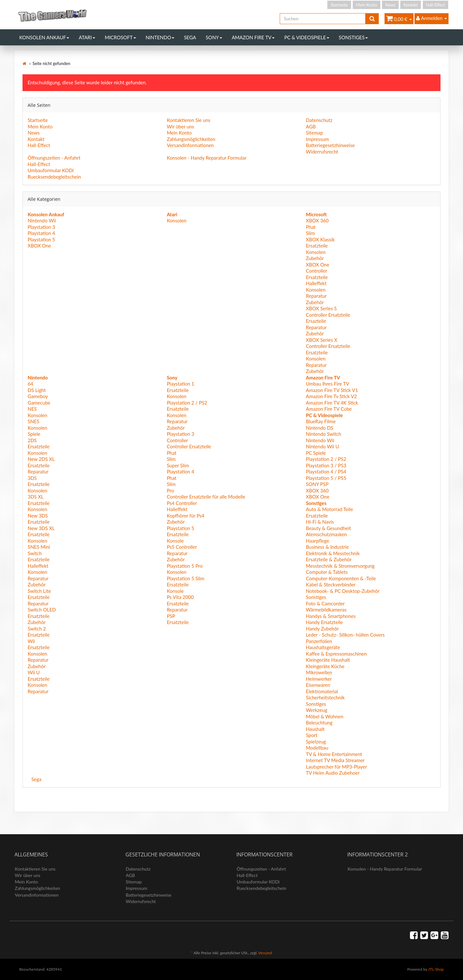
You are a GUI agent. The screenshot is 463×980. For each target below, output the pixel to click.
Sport (312, 735)
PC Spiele (316, 453)
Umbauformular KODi (51, 170)
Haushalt (315, 729)
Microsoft (120, 37)
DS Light (37, 390)
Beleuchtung (319, 723)
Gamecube (39, 403)
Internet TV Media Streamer (335, 760)
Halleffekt (316, 283)
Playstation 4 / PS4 (326, 471)
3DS (32, 478)
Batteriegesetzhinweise (330, 145)
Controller (316, 271)
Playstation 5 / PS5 (326, 478)
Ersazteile (316, 321)
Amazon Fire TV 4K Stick (332, 403)
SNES (33, 421)
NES (32, 409)
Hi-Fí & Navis (320, 522)
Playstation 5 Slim (186, 578)
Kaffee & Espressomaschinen (336, 654)
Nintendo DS (319, 428)
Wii (31, 641)
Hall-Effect (436, 5)
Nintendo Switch (323, 434)
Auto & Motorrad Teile (329, 509)
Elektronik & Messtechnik (333, 553)
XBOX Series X (322, 340)
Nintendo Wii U (322, 446)
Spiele (34, 434)
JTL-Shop (436, 969)
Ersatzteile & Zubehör (329, 559)
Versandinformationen (190, 145)
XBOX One (39, 246)
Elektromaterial (322, 691)
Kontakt (411, 5)
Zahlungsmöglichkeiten (191, 139)
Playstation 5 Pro (185, 566)
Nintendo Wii (42, 220)
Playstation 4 (41, 233)
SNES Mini (39, 547)
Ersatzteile (317, 246)
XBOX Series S (321, 308)
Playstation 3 (41, 227)
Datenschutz (319, 120)
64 (30, 384)
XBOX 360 (317, 220)
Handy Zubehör (322, 629)
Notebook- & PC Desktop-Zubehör (343, 591)
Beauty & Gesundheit (328, 528)
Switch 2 (37, 629)
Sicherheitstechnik (325, 697)
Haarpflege (317, 541)
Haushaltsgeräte (323, 647)
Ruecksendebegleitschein (54, 177)
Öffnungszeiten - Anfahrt (54, 158)
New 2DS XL (41, 459)
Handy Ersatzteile (324, 622)
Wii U (34, 672)
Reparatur (316, 296)
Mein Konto (367, 5)
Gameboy (38, 396)
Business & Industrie (327, 547)
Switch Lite (39, 591)
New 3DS (38, 516)
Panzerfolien (319, 641)
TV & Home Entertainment (334, 754)
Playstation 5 (41, 239)
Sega (190, 37)
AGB (311, 126)
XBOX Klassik (320, 239)
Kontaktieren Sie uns (189, 120)
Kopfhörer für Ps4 (186, 516)
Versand (265, 953)
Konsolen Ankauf (44, 37)
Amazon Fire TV (253, 37)
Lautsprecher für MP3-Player (336, 767)
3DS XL (36, 497)
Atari (87, 37)
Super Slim (178, 465)
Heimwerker (319, 679)
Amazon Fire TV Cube (329, 409)
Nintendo (160, 37)
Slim (310, 233)
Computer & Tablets (327, 572)
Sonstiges (354, 37)
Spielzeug (316, 742)
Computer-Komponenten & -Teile (341, 578)
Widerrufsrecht (322, 152)
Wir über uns (181, 126)
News (390, 5)
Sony (214, 37)
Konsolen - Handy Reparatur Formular (207, 158)
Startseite (339, 5)
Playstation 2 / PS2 (187, 403)
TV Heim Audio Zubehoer (333, 773)
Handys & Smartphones (331, 616)
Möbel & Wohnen (324, 716)
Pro (171, 490)
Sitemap (314, 133)
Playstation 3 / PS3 (326, 465)
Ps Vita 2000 (180, 597)
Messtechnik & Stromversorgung (340, 566)
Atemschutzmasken (326, 534)
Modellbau (317, 748)
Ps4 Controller (182, 503)
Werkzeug (316, 710)
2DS (32, 440)
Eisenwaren (318, 685)
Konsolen (177, 220)
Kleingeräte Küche (325, 666)
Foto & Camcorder (325, 603)
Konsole (175, 541)
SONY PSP (317, 484)
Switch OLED (42, 610)
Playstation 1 (181, 384)
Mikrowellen (319, 672)
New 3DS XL (41, 528)
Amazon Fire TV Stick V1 (332, 390)
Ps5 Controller (182, 547)
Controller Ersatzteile (328, 315)
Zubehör (315, 258)
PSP (171, 616)
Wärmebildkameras (326, 610)
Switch (35, 553)
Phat (311, 227)
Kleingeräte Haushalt (328, 660)
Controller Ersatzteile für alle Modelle (206, 497)
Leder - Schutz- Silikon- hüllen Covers (345, 635)
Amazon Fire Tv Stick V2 (331, 396)
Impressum (317, 139)
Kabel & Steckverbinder (331, 584)
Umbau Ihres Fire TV (327, 384)
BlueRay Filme (321, 421)
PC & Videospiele (307, 37)
